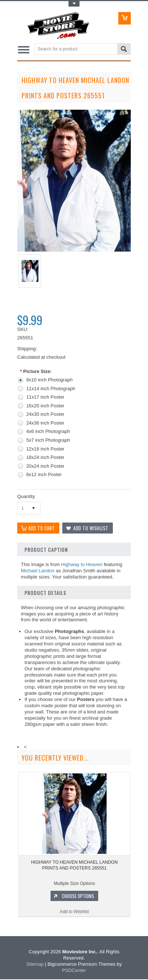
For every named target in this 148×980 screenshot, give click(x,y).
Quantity (26, 496)
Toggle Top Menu (74, 4)
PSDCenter (74, 971)
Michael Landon (38, 571)
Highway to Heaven (82, 565)
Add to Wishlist (74, 913)
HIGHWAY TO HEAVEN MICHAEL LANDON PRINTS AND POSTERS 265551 (75, 866)
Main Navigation (24, 50)
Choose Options (78, 897)
